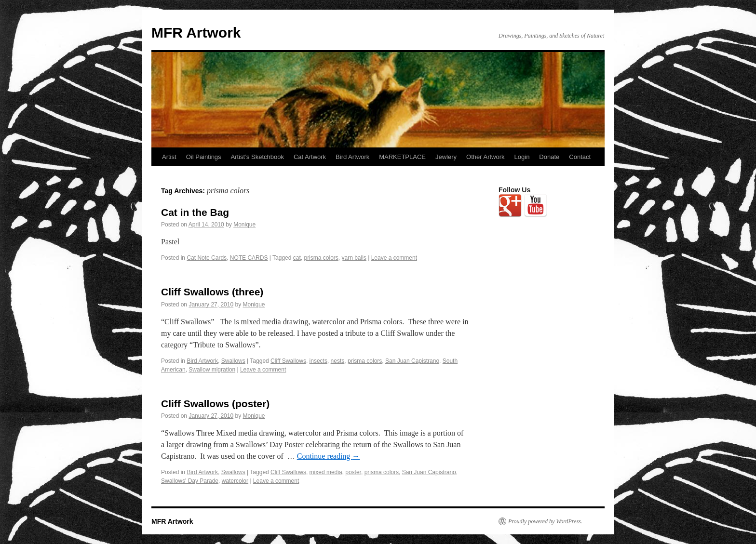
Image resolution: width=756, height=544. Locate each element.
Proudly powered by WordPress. (545, 521)
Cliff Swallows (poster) (215, 404)
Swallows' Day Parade (190, 481)
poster (353, 472)
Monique (244, 225)
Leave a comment (394, 258)
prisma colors (321, 258)
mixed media (326, 472)
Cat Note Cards (207, 258)
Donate (549, 157)
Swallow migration (212, 370)
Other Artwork (485, 157)
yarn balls (354, 258)
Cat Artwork (310, 157)
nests (338, 361)
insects (318, 361)
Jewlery (446, 157)
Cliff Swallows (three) (212, 292)
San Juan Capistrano (412, 361)
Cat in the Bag (195, 212)
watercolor (235, 481)
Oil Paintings (204, 157)
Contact (580, 157)
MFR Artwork (196, 33)
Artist (169, 157)
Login (522, 157)
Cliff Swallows (288, 361)
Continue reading (329, 456)
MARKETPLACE (402, 157)
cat (297, 258)
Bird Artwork (352, 157)
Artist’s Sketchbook (257, 157)
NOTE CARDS (249, 258)
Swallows (233, 361)
